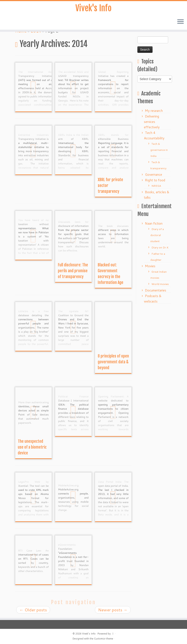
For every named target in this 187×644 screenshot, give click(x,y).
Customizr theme (104, 639)
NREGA (156, 186)
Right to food (155, 180)
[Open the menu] (180, 23)
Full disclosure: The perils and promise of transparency (73, 271)
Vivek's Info (94, 9)
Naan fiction (154, 223)
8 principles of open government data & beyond (113, 362)
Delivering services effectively (152, 122)
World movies (160, 284)
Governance (154, 175)
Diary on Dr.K (160, 247)
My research (154, 111)
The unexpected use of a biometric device (32, 447)
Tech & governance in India (159, 150)
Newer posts (113, 610)
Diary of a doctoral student (157, 235)
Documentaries (156, 290)
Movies (150, 266)
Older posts (33, 610)
